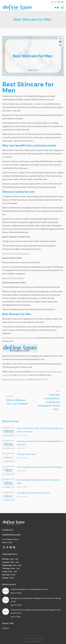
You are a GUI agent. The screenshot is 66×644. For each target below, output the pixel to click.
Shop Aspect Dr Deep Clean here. (16, 253)
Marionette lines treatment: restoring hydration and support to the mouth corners (36, 611)
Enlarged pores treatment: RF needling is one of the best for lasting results (36, 600)
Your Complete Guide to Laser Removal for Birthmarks (40, 467)
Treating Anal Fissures (26, 454)
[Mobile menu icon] (62, 8)
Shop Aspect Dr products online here (17, 338)
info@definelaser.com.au (11, 534)
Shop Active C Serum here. (13, 278)
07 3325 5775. (41, 379)
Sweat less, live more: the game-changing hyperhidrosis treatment (40, 443)
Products (6, 628)
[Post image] (8, 432)
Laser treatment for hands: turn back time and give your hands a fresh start (40, 430)
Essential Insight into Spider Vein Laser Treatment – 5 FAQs (39, 482)
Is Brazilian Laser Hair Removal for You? (34, 493)
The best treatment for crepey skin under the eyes (29, 589)
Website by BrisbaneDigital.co (33, 641)
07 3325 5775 (8, 530)
